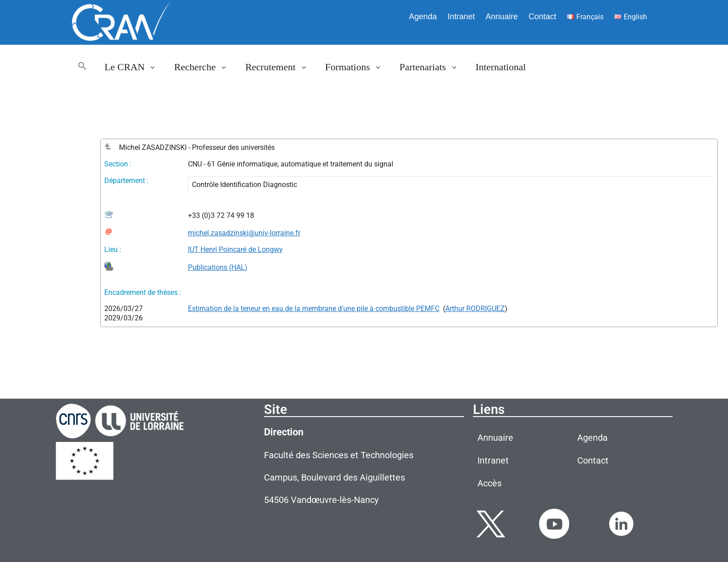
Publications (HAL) (218, 267)
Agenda (423, 17)
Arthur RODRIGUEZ (475, 309)
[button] (82, 67)
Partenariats (433, 67)
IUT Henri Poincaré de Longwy (235, 249)
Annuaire (502, 17)
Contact (542, 17)
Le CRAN (135, 67)
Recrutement (281, 67)
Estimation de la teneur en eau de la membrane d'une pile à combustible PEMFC (314, 309)
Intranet (461, 17)
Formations (358, 67)
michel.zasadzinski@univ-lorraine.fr (244, 233)
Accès (490, 483)
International (501, 67)
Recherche (205, 67)
